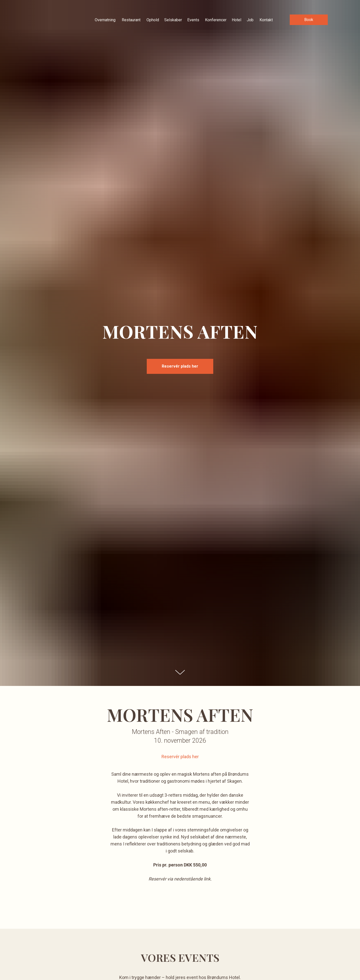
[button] (309, 20)
